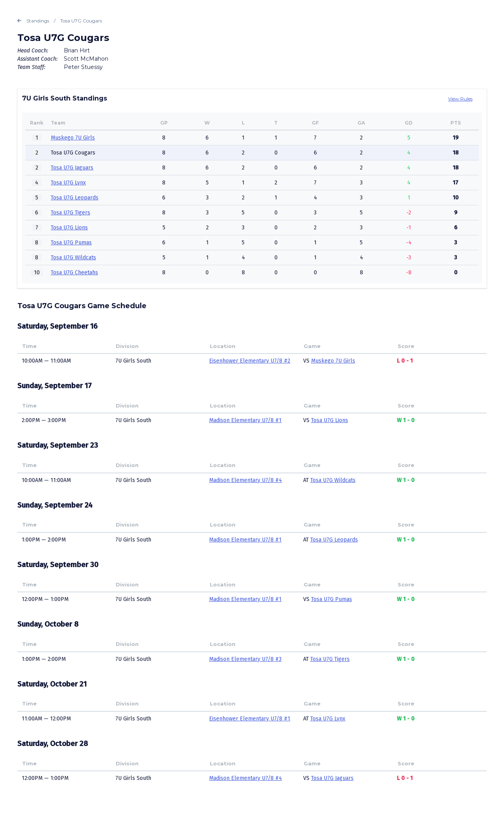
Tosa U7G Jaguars (72, 168)
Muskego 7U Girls (73, 138)
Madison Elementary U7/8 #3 (245, 659)
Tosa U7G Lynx (68, 183)
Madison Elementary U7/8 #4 (246, 480)
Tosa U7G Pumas (71, 243)
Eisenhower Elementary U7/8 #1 (250, 719)
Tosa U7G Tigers (70, 213)
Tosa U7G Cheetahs (74, 273)
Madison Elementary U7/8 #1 (245, 420)
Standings (33, 21)
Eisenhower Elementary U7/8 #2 (250, 361)
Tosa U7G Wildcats (73, 258)
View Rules (460, 99)
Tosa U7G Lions (69, 228)
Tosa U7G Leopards (75, 198)
